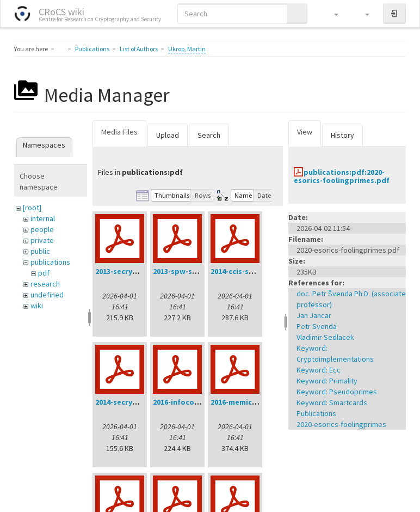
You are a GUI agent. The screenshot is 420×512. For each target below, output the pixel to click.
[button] (331, 14)
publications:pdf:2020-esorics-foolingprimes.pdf (342, 176)
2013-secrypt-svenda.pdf (140, 271)
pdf (44, 273)
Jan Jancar (314, 315)
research (45, 284)
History (342, 135)
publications (50, 262)
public (40, 251)
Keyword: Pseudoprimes (337, 392)
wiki (37, 306)
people (42, 229)
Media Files (119, 132)
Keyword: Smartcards (332, 403)
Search (209, 135)
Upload (168, 135)
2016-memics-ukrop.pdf (253, 402)
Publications (92, 49)
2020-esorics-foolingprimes (341, 424)
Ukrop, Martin (187, 49)
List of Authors (139, 49)
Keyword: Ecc (319, 370)
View (305, 132)
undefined (47, 295)
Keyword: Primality (327, 381)
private (42, 240)
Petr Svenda (317, 326)
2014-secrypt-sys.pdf (132, 402)
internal (43, 218)
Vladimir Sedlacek (325, 337)
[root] (32, 208)
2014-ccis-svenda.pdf (248, 271)
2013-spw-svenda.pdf (191, 271)
